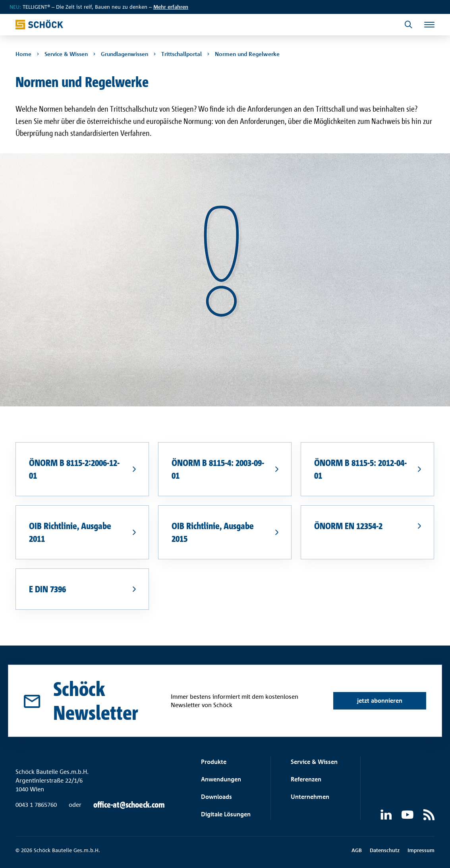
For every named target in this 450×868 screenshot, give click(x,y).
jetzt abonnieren (380, 701)
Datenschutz (385, 850)
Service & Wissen (314, 762)
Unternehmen (310, 797)
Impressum (421, 850)
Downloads (216, 797)
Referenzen (306, 779)
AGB (357, 850)
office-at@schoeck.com (129, 805)
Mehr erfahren (171, 7)
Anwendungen (221, 779)
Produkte (214, 762)
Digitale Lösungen (226, 814)
